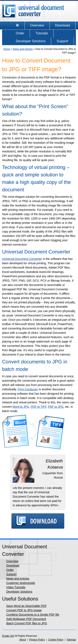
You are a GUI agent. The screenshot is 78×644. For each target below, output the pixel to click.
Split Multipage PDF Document (26, 619)
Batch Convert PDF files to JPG (27, 623)
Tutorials (42, 33)
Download (63, 25)
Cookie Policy (56, 640)
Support (62, 41)
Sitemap (71, 640)
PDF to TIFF (38, 407)
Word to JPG (21, 407)
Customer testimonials (21, 583)
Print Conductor (28, 389)
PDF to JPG (56, 407)
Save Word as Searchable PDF (26, 606)
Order (20, 33)
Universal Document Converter (22, 259)
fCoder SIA (8, 636)
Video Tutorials (16, 587)
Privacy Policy (37, 640)
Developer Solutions (31, 41)
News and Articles (23, 49)
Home (7, 49)
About (23, 640)
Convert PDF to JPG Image (24, 610)
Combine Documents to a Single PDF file (33, 615)
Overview (37, 25)
